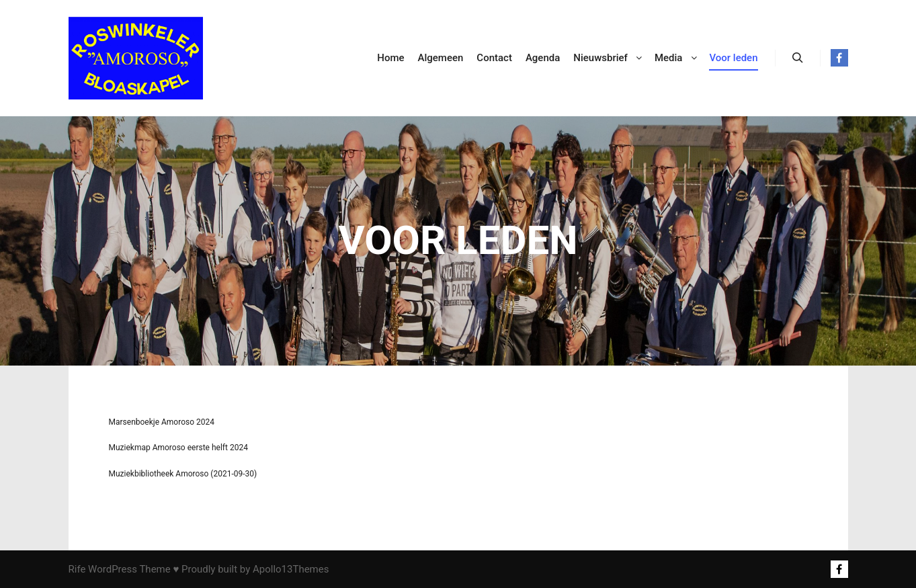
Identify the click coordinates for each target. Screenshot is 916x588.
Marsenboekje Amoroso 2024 (162, 422)
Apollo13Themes (291, 569)
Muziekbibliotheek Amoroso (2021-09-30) (183, 474)
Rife (77, 569)
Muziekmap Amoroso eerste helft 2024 (178, 448)
